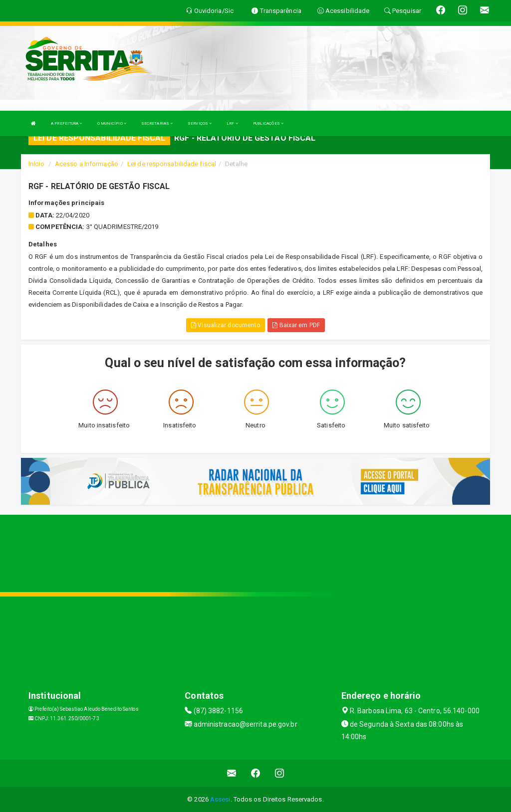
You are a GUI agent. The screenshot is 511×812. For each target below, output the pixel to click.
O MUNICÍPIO (112, 123)
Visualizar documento (226, 325)
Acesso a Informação (87, 164)
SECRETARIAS (157, 123)
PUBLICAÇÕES (268, 123)
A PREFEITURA (66, 123)
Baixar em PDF (296, 325)
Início (36, 164)
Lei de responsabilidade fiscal (172, 164)
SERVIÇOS (200, 123)
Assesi (220, 799)
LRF (232, 123)
